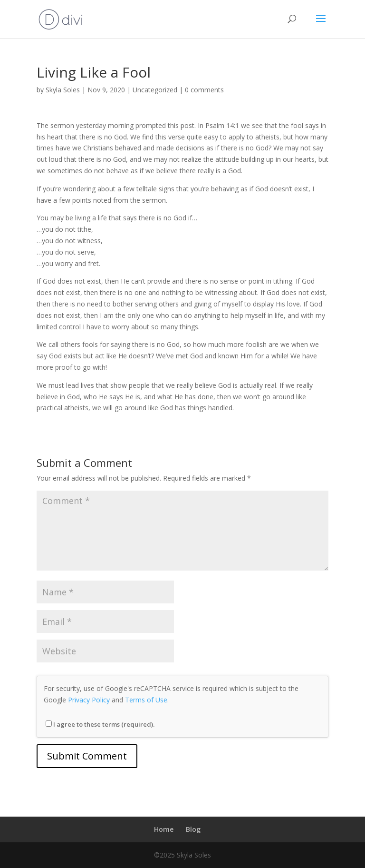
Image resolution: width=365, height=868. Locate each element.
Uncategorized (155, 90)
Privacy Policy (89, 700)
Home (164, 829)
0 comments (204, 90)
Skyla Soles (63, 90)
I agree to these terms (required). (100, 724)
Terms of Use (146, 700)
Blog (193, 829)
